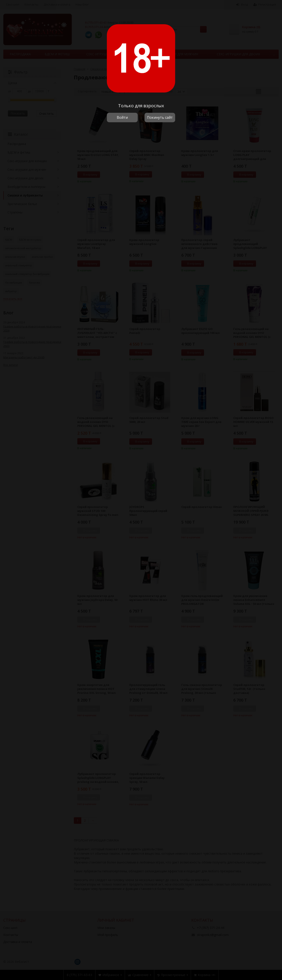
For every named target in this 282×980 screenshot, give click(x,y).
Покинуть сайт (160, 117)
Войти (122, 117)
